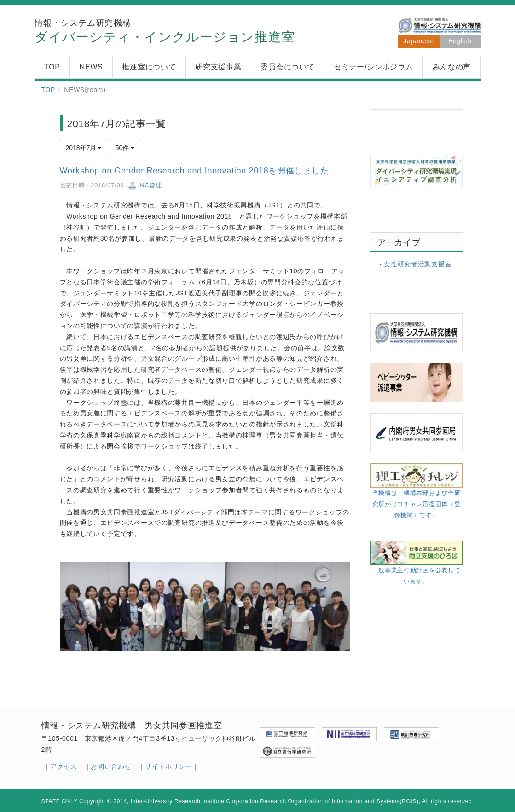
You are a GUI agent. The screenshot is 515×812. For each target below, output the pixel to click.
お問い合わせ (111, 766)
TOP (49, 90)
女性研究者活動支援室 (418, 264)
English (460, 41)
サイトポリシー (169, 766)
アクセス (64, 766)
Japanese (418, 41)
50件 (125, 148)
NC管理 (145, 185)
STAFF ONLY (60, 801)
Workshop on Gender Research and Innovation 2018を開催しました (194, 171)
